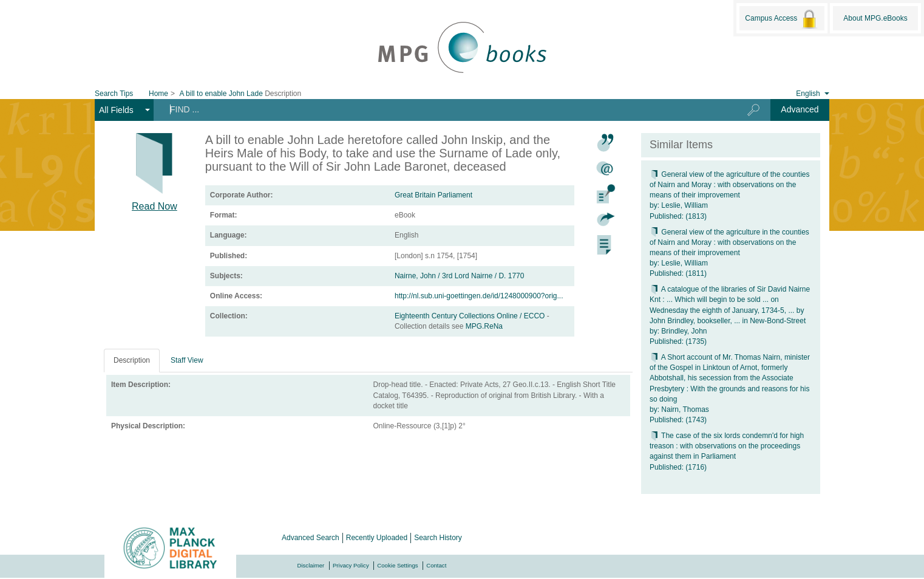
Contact (436, 565)
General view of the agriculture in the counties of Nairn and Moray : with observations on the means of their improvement (729, 242)
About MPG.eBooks (875, 18)
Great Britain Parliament (433, 195)
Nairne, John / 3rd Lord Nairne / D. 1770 (459, 276)
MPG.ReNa (484, 326)
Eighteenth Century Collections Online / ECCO (471, 316)
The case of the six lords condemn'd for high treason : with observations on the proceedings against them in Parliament (727, 446)
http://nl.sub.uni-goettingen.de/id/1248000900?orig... (479, 296)
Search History (438, 538)
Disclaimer (311, 565)
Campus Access (782, 19)
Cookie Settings (397, 565)
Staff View (187, 360)
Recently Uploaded (377, 538)
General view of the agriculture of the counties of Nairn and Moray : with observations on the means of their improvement (729, 185)
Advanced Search (311, 538)
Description (132, 360)
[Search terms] (440, 109)
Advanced (800, 109)
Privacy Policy (351, 565)
